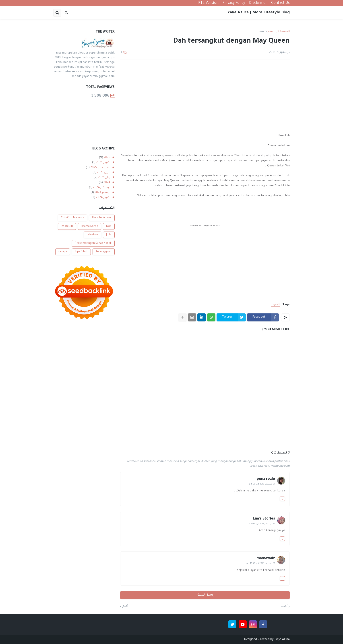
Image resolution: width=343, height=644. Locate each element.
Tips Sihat (81, 252)
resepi (63, 252)
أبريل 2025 (103, 173)
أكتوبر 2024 (103, 198)
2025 (107, 158)
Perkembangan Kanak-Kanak (93, 243)
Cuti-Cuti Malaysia (72, 218)
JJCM (109, 235)
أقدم (125, 606)
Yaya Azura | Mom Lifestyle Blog (259, 13)
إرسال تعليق (205, 595)
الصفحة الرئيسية (279, 32)
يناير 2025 (104, 178)
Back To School (102, 218)
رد (282, 499)
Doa (109, 226)
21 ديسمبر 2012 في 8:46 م (262, 524)
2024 (106, 183)
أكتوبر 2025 (103, 163)
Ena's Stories (264, 519)
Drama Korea (90, 226)
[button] (66, 13)
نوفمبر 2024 (102, 193)
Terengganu (104, 252)
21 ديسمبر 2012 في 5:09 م (262, 484)
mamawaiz (266, 559)
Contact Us (280, 3)
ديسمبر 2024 (101, 188)
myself (261, 32)
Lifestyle (92, 235)
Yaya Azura (283, 640)
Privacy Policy (234, 3)
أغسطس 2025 (100, 168)
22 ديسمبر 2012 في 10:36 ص (260, 564)
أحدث (284, 606)
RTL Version (208, 3)
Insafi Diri (67, 226)
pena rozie (266, 479)
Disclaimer (258, 3)
